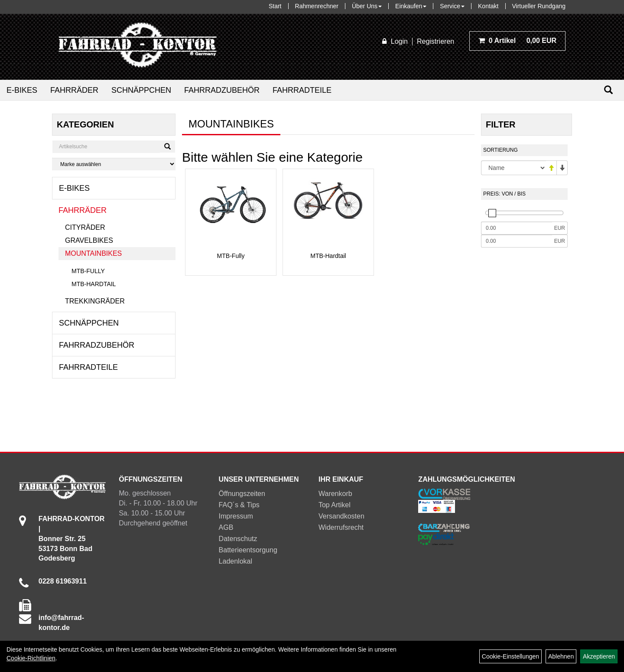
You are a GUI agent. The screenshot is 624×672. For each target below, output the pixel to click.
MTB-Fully (88, 271)
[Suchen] (608, 90)
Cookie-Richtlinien (31, 658)
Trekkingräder (95, 301)
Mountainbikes (93, 253)
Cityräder (85, 227)
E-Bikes (22, 90)
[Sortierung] (513, 168)
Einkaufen (411, 6)
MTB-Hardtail (94, 284)
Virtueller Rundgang (539, 6)
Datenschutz (238, 539)
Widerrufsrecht (341, 527)
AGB (226, 527)
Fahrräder (74, 90)
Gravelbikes (89, 240)
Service (452, 6)
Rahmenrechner (317, 6)
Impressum (236, 516)
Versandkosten (341, 516)
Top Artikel (335, 505)
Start (275, 6)
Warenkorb (335, 494)
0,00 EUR (517, 41)
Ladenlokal (236, 561)
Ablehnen (561, 656)
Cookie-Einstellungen (510, 656)
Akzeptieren (599, 656)
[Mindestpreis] (517, 228)
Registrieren (435, 41)
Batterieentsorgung (248, 550)
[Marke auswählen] (114, 164)
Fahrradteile (302, 90)
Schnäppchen (141, 90)
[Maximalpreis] (517, 241)
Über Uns (367, 6)
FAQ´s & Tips (239, 505)
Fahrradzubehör (222, 90)
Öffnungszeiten (242, 494)
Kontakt (488, 6)
